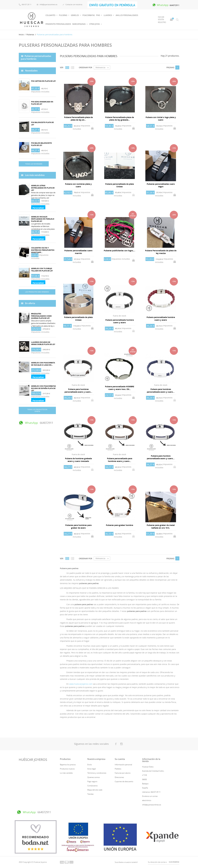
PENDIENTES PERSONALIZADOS (58, 24)
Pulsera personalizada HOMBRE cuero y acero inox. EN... (120, 388)
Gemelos (75, 15)
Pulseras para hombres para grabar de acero (78, 526)
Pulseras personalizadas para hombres (36, 57)
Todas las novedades (34, 164)
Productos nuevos (67, 769)
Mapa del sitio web (95, 790)
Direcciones (119, 777)
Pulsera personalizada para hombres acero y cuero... (120, 460)
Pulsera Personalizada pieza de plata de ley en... (78, 119)
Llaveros (108, 15)
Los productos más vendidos (37, 292)
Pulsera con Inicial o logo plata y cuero (161, 119)
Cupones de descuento (124, 781)
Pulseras (63, 15)
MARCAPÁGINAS (79, 24)
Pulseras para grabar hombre (120, 525)
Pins (98, 15)
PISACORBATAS (89, 15)
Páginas (170, 67)
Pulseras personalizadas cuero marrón (78, 252)
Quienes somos (94, 777)
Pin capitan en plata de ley (43, 81)
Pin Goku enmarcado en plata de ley (42, 103)
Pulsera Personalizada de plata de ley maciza (161, 252)
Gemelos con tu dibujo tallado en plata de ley (42, 270)
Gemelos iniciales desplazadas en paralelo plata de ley (43, 219)
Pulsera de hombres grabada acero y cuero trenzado (78, 460)
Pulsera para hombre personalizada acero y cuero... (161, 457)
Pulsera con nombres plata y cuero (78, 185)
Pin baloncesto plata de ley (42, 124)
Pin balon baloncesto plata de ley (42, 144)
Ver (62, 67)
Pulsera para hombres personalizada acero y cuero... (78, 391)
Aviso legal (92, 769)
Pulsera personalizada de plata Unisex (120, 185)
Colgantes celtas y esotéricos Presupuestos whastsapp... (43, 250)
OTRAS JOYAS (95, 24)
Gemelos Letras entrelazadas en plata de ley (43, 188)
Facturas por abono (123, 773)
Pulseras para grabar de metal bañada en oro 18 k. (161, 526)
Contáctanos (92, 786)
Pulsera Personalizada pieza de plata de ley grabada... (120, 119)
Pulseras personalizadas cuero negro (161, 185)
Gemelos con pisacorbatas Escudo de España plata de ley (44, 388)
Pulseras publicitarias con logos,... (120, 251)
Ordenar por (86, 67)
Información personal (123, 765)
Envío (90, 765)
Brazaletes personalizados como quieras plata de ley (41, 316)
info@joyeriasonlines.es (47, 5)
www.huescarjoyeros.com (81, 684)
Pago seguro (92, 781)
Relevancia (103, 68)
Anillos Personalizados (127, 15)
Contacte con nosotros (72, 5)
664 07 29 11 (25, 4)
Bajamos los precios (68, 765)
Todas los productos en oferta (37, 410)
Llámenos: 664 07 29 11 (151, 792)
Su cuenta (120, 759)
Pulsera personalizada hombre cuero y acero (120, 321)
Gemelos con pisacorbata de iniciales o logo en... (43, 364)
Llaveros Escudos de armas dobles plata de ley (43, 343)
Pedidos (118, 769)
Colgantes (51, 15)
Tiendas (90, 794)
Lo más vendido (66, 773)
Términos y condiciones (97, 773)
